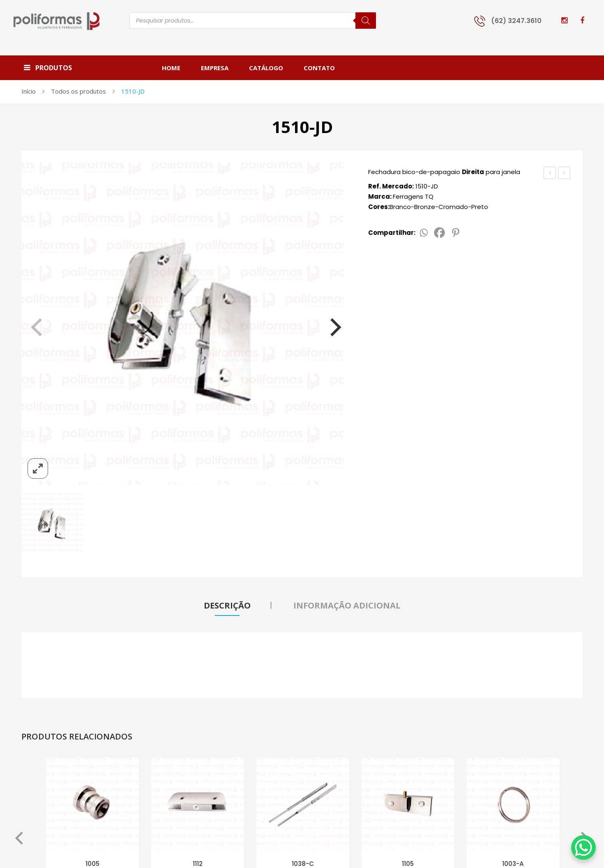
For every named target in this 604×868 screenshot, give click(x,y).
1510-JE (566, 174)
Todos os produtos (78, 91)
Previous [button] (19, 840)
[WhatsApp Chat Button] (583, 847)
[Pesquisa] (366, 21)
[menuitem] (176, 68)
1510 (550, 173)
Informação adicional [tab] (347, 605)
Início (29, 91)
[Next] (330, 324)
